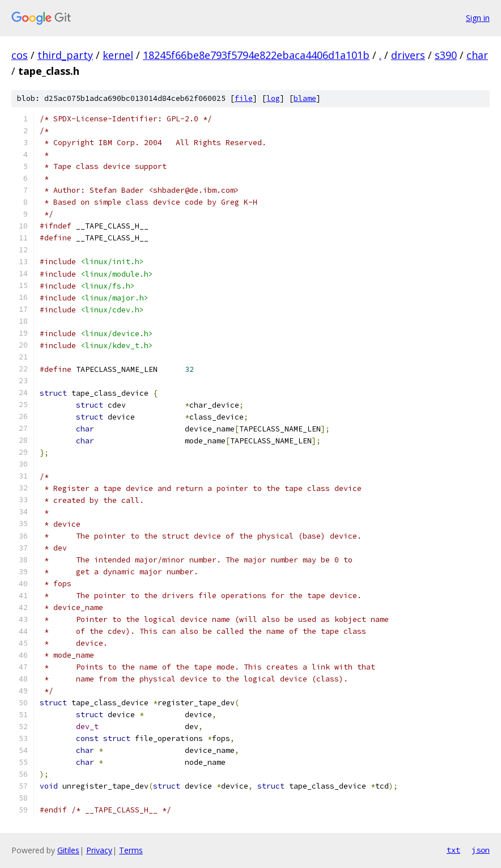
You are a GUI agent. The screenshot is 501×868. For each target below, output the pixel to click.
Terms (131, 850)
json (481, 850)
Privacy (99, 850)
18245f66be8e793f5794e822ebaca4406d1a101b (256, 55)
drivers (408, 55)
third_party (65, 55)
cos (20, 55)
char (477, 55)
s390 (446, 55)
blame (305, 98)
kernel (118, 55)
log (273, 98)
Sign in (478, 18)
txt (453, 850)
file (244, 98)
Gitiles (68, 850)
